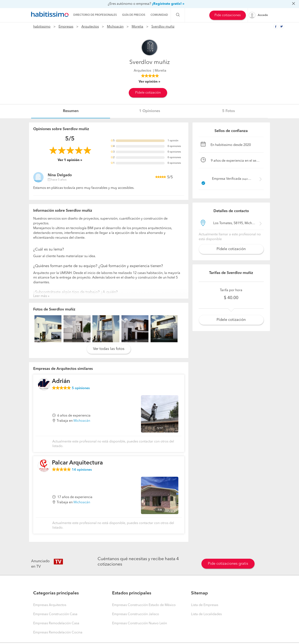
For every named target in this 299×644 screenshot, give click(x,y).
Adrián (61, 381)
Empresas (66, 27)
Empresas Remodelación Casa (56, 623)
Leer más (40, 296)
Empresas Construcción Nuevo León (140, 623)
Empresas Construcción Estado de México (144, 605)
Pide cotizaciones (228, 15)
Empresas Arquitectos (50, 605)
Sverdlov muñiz (163, 27)
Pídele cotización (148, 93)
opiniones (81, 388)
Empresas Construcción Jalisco (136, 614)
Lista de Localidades (206, 614)
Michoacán (115, 27)
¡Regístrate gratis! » (168, 4)
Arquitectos (90, 27)
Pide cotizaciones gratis (228, 564)
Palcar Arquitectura (77, 463)
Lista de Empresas (205, 605)
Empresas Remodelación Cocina (58, 633)
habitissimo (42, 27)
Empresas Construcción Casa (55, 614)
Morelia (137, 27)
